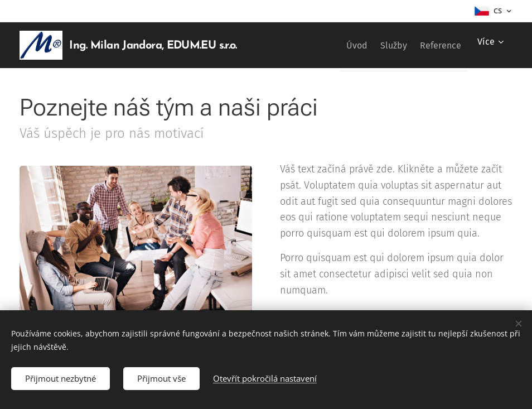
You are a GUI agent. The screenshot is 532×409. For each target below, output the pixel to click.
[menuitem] (338, 45)
